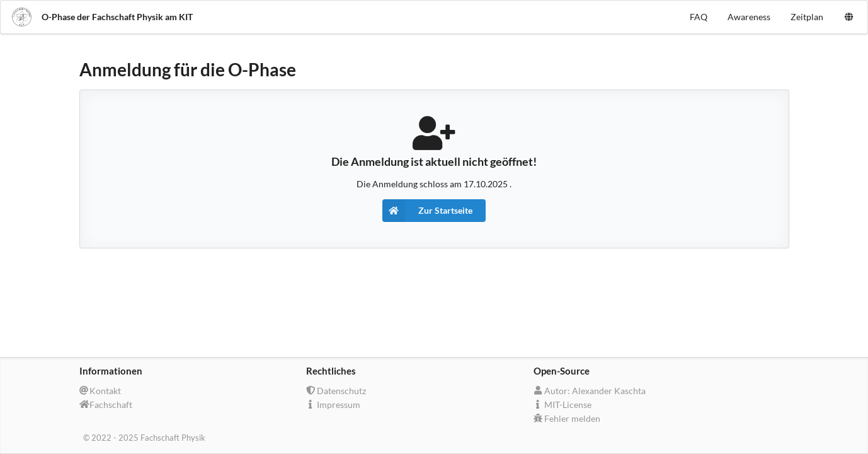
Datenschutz (336, 391)
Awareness (749, 17)
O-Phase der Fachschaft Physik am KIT (102, 17)
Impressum (333, 405)
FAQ (699, 17)
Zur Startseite (427, 211)
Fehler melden (567, 418)
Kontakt (100, 391)
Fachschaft (106, 405)
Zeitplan (807, 17)
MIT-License (562, 405)
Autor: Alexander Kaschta (590, 391)
